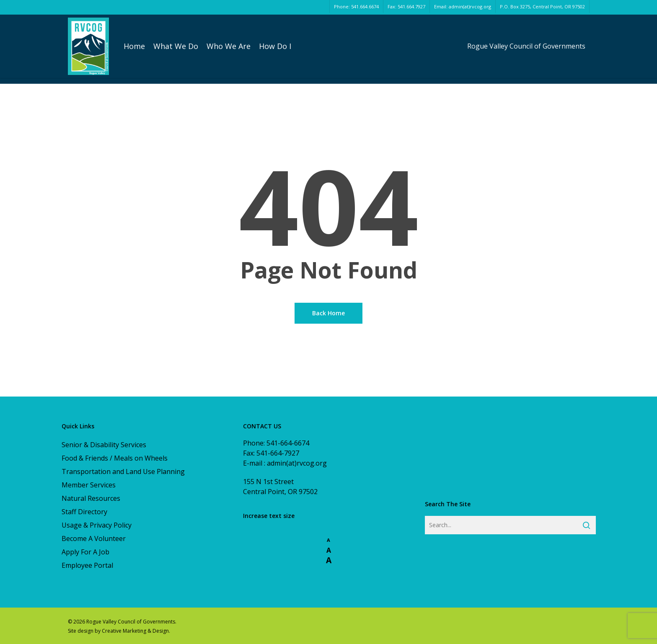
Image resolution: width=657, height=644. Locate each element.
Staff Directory (84, 512)
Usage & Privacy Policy (97, 525)
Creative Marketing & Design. (136, 631)
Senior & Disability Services (104, 445)
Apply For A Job (85, 552)
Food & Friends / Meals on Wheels (115, 458)
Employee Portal (87, 565)
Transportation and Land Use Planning (123, 471)
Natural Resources (91, 498)
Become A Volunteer (94, 538)
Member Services (89, 485)
